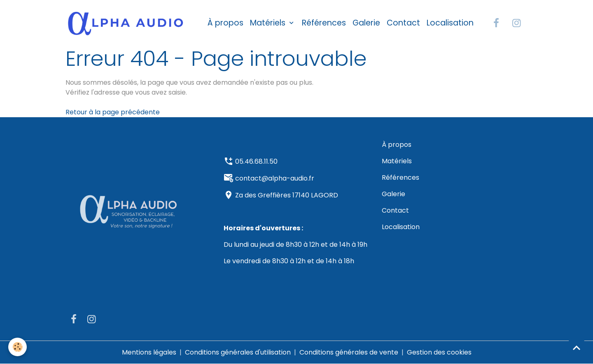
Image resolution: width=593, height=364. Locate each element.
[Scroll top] (577, 348)
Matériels (269, 23)
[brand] (127, 23)
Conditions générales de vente (349, 352)
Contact (403, 23)
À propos (225, 23)
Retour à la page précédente (113, 112)
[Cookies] (18, 347)
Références (324, 23)
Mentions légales (149, 352)
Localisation (450, 23)
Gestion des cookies (439, 352)
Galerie (366, 23)
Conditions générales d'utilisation (238, 352)
